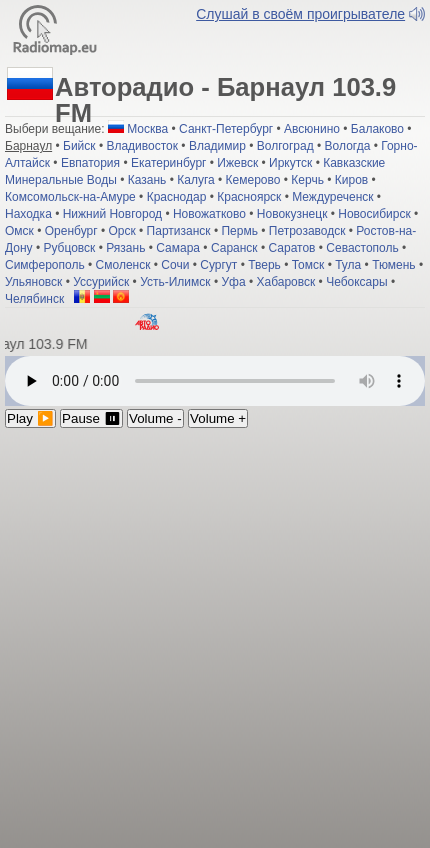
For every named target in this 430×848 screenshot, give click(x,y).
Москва (147, 129)
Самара (178, 248)
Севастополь (362, 248)
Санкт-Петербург (226, 129)
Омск (19, 231)
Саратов (291, 248)
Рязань (125, 248)
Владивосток (142, 146)
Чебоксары (356, 282)
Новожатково (209, 214)
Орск (121, 231)
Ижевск (237, 163)
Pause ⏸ (91, 418)
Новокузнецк (292, 214)
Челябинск (34, 299)
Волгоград (285, 146)
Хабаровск (285, 282)
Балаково (377, 129)
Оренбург (71, 231)
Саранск (234, 248)
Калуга (195, 180)
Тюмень (393, 265)
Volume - (155, 418)
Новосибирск (374, 214)
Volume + (218, 418)
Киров (351, 180)
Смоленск (123, 265)
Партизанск (179, 231)
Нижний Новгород (112, 214)
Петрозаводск (307, 231)
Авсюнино (312, 129)
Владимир (217, 146)
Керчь (307, 180)
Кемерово (253, 180)
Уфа (233, 282)
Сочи (175, 265)
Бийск (79, 146)
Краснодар (177, 197)
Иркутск (290, 163)
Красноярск (249, 197)
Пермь (239, 231)
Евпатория (90, 163)
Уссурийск (101, 282)
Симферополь (45, 265)
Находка (28, 214)
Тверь (264, 265)
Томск (308, 265)
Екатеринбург (169, 163)
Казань (147, 180)
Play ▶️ (30, 418)
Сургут (218, 265)
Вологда (348, 146)
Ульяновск (33, 282)
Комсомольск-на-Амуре (70, 197)
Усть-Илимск (175, 282)
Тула (348, 265)
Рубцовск (69, 248)
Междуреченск (332, 197)
